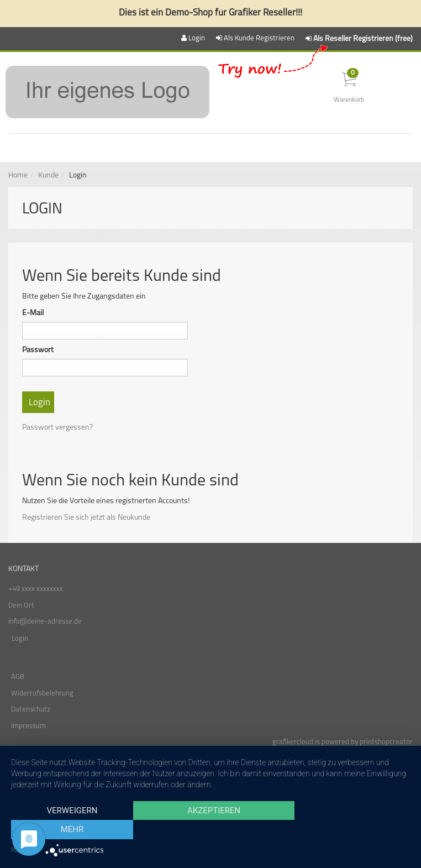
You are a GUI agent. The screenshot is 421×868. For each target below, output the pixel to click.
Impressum (28, 726)
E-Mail (33, 313)
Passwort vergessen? (57, 428)
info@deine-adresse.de (45, 622)
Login (20, 639)
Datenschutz (31, 710)
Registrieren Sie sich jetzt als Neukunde (86, 518)
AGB (18, 677)
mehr (350, 830)
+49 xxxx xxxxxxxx (36, 589)
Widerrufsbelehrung (42, 694)
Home (18, 176)
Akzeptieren (211, 830)
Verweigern (71, 830)
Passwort (38, 350)
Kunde (48, 176)
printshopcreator (386, 742)
